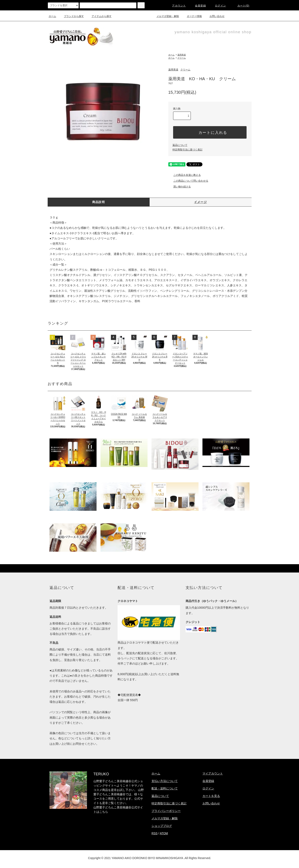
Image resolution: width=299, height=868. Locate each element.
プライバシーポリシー (166, 811)
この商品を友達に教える (185, 175)
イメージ (201, 202)
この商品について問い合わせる (188, 181)
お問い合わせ (215, 16)
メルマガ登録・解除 (165, 16)
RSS (154, 833)
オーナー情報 (192, 16)
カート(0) (241, 6)
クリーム (182, 58)
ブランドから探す (71, 16)
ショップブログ (162, 826)
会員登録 (198, 6)
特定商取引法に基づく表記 (187, 150)
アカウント (176, 6)
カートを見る (211, 796)
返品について (180, 145)
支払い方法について (165, 781)
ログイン (218, 6)
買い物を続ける (180, 187)
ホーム (52, 16)
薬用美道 (182, 55)
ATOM (164, 833)
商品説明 (99, 202)
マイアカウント (213, 773)
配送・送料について (165, 788)
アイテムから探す (99, 16)
